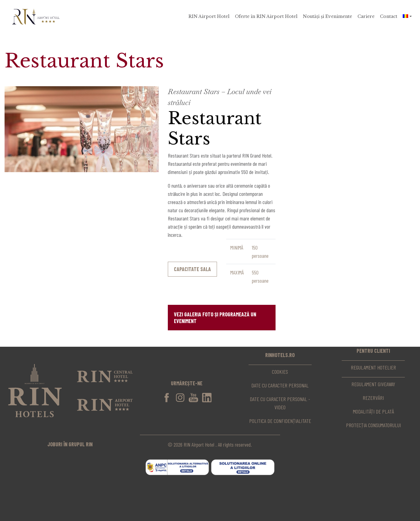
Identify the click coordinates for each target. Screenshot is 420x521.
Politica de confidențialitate (280, 421)
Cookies (280, 372)
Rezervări (373, 398)
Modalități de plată (373, 411)
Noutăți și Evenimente (327, 16)
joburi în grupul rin (70, 444)
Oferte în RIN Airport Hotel (266, 16)
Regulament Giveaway (373, 384)
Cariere (366, 16)
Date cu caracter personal (280, 385)
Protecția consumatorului (373, 425)
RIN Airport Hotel (209, 16)
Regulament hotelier (373, 367)
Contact (389, 16)
